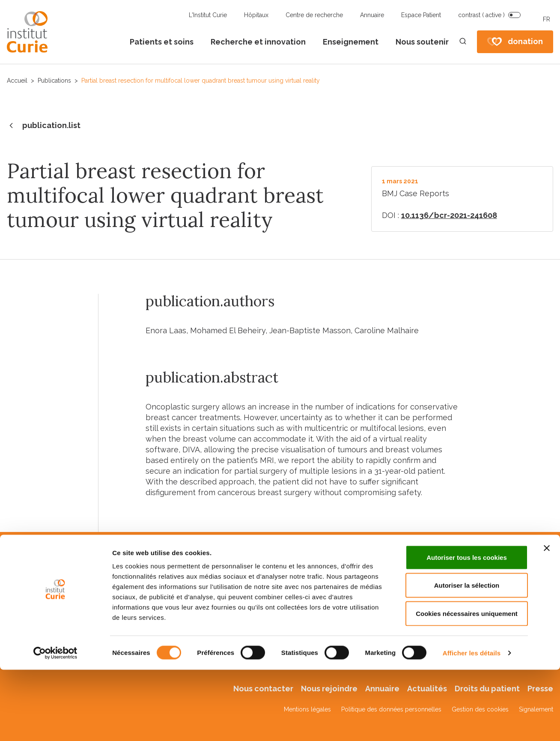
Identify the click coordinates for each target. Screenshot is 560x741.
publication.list (44, 126)
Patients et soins (162, 42)
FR (547, 19)
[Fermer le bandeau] (547, 619)
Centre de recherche (314, 15)
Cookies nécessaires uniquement (467, 685)
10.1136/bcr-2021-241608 (449, 215)
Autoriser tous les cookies (467, 629)
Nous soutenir (422, 42)
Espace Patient (421, 15)
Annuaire (372, 15)
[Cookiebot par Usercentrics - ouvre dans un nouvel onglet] (55, 724)
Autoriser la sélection (467, 657)
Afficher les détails (472, 724)
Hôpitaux (256, 15)
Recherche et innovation (258, 42)
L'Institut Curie (208, 15)
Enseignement (351, 42)
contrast (481, 15)
